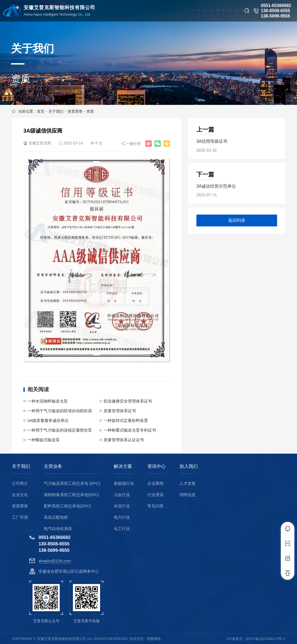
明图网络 (154, 639)
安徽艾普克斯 (40, 143)
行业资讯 (155, 495)
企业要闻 (155, 483)
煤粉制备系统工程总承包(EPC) (72, 495)
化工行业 (122, 529)
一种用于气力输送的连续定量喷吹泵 (60, 430)
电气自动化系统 (58, 529)
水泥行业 (122, 506)
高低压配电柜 (56, 517)
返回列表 (237, 220)
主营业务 (53, 467)
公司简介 (20, 483)
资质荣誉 (75, 111)
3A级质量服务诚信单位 (48, 420)
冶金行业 (122, 495)
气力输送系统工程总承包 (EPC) (72, 483)
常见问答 (155, 506)
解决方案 (123, 467)
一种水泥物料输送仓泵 (48, 401)
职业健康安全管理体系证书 (128, 401)
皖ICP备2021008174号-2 (266, 639)
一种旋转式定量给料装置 (126, 420)
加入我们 (189, 467)
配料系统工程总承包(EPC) (68, 506)
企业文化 (20, 495)
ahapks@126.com (55, 561)
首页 (41, 111)
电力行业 (122, 517)
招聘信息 (188, 495)
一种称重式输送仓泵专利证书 (130, 430)
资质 (90, 111)
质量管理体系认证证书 (124, 440)
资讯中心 (157, 467)
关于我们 (56, 111)
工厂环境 (20, 517)
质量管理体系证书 (120, 411)
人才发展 (188, 483)
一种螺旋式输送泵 (44, 440)
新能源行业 (124, 483)
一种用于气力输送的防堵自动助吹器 (60, 411)
